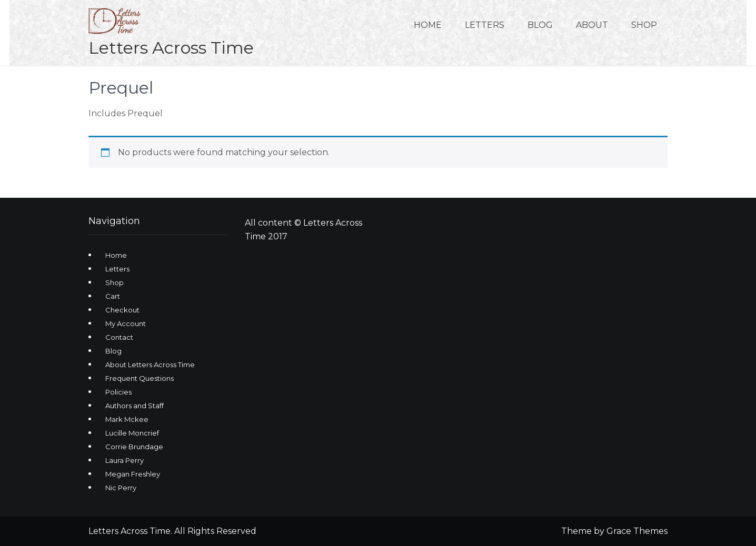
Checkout (122, 310)
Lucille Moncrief (132, 433)
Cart (113, 296)
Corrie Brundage (134, 447)
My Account (126, 323)
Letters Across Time (171, 48)
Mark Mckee (127, 419)
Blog (540, 25)
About (592, 25)
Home (428, 25)
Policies (118, 392)
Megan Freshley (133, 474)
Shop (644, 25)
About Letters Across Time (150, 365)
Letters (485, 25)
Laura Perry (125, 460)
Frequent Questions (140, 378)
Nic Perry (121, 488)
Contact (119, 337)
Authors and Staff (135, 406)
